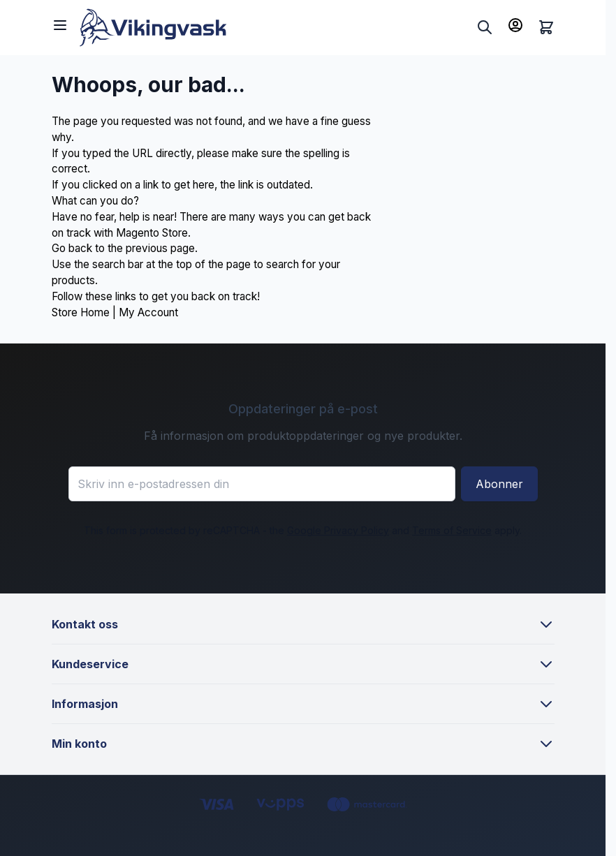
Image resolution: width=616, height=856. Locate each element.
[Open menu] (60, 25)
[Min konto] (515, 25)
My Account (148, 312)
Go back (72, 248)
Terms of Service (452, 530)
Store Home (81, 312)
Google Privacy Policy (338, 530)
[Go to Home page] (275, 28)
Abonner (499, 484)
